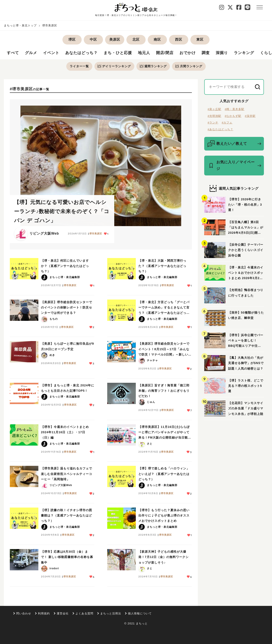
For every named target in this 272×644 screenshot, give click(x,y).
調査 (206, 53)
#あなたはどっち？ (220, 129)
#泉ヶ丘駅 (214, 109)
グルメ (31, 53)
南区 (157, 39)
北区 (136, 39)
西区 (179, 39)
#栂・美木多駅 (234, 109)
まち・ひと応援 (118, 53)
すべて (13, 53)
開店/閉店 (165, 53)
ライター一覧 (79, 66)
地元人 (144, 53)
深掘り (222, 53)
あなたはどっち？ (81, 53)
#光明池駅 (214, 116)
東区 (200, 39)
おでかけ (188, 53)
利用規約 (44, 613)
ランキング (244, 53)
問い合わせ (24, 613)
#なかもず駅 (233, 116)
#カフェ (227, 123)
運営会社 (63, 613)
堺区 (72, 39)
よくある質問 (84, 613)
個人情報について (140, 613)
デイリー (114, 66)
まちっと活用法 (111, 613)
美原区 (115, 39)
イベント (51, 53)
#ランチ (213, 123)
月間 (189, 66)
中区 (93, 39)
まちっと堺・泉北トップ (20, 25)
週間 (153, 66)
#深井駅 (250, 116)
